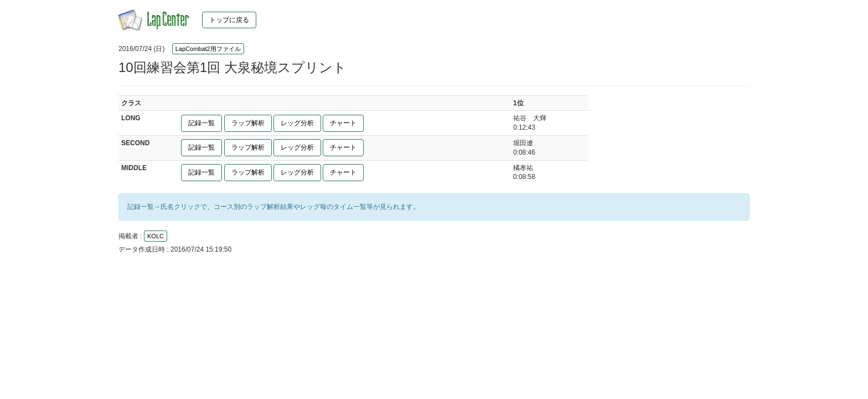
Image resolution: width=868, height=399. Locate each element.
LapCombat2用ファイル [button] (208, 49)
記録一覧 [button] (201, 123)
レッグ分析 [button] (297, 123)
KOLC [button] (156, 236)
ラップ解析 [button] (248, 123)
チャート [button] (343, 123)
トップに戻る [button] (229, 20)
